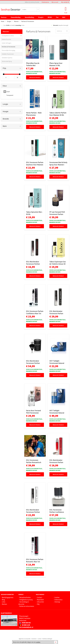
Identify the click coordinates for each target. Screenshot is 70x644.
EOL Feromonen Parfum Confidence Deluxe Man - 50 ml (57, 511)
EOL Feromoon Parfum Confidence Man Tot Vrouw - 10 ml (35, 312)
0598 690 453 (25, 623)
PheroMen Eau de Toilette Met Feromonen (33, 64)
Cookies (57, 597)
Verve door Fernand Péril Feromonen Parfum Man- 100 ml (34, 412)
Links (4, 602)
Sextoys (4, 17)
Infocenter (40, 602)
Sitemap (57, 602)
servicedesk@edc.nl (26, 627)
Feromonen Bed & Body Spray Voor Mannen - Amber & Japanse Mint (58, 164)
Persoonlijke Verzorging (8, 50)
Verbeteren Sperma (7, 58)
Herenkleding (30, 17)
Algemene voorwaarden (25, 639)
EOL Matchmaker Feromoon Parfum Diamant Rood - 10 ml (58, 461)
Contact (40, 597)
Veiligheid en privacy (26, 600)
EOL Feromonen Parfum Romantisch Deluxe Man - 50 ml (34, 461)
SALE (64, 17)
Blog (3, 600)
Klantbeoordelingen (47, 639)
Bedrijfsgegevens (8, 597)
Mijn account (55, 2)
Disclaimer (34, 639)
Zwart (8, 92)
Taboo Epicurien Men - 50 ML (34, 213)
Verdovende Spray (7, 61)
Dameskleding (16, 17)
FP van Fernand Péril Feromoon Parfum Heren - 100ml (57, 213)
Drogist (41, 17)
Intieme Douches (6, 39)
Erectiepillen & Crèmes (8, 36)
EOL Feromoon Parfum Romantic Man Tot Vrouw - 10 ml (35, 561)
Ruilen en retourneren (27, 606)
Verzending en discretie (24, 603)
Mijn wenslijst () (65, 2)
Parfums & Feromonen (9, 47)
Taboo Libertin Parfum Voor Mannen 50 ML (58, 114)
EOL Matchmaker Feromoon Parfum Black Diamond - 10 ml (34, 511)
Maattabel (40, 600)
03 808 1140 (25, 625)
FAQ (38, 604)
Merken (4, 604)
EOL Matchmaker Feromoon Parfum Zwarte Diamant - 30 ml (35, 362)
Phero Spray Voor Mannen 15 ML (56, 64)
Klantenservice (45, 2)
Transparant (10, 95)
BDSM (50, 17)
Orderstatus (58, 600)
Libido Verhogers (7, 43)
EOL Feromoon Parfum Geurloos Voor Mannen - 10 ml (35, 164)
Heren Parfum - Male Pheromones (34, 114)
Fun (57, 17)
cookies (38, 642)
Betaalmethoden (25, 597)
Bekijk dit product (35, 77)
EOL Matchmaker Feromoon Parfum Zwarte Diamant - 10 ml (35, 263)
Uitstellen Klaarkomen (8, 54)
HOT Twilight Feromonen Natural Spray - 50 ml (57, 412)
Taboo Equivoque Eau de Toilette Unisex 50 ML (58, 263)
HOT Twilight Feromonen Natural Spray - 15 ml (57, 362)
